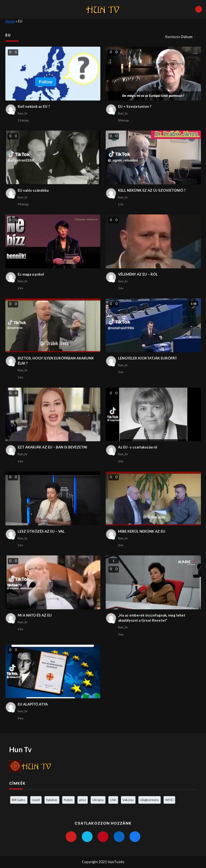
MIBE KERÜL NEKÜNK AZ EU (142, 531)
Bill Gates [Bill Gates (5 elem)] (19, 800)
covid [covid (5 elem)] (36, 800)
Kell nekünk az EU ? (34, 106)
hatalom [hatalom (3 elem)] (52, 800)
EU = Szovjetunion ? (135, 106)
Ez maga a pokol (31, 274)
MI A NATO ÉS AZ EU (35, 615)
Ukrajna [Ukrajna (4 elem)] (98, 800)
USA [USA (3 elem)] (113, 800)
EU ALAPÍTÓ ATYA (33, 704)
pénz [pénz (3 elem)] (82, 800)
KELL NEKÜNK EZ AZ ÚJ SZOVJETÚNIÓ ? (152, 190)
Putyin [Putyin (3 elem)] (68, 800)
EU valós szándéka (33, 190)
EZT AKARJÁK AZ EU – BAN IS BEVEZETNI (52, 447)
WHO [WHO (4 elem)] (169, 800)
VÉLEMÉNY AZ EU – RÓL (138, 274)
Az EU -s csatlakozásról (138, 447)
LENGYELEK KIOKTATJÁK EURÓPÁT (148, 358)
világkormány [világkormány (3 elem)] (149, 800)
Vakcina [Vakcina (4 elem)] (128, 800)
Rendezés (179, 37)
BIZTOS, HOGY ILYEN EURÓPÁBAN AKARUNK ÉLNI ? (56, 361)
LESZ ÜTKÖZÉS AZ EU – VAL (41, 531)
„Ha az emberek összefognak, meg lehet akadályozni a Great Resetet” (152, 618)
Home (10, 21)
